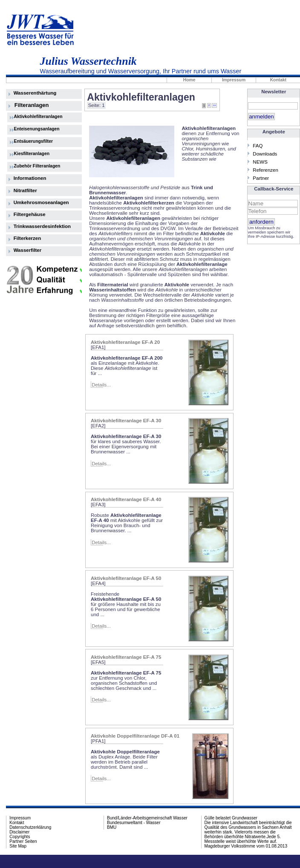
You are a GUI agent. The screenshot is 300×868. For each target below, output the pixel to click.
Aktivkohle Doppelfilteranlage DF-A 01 (135, 736)
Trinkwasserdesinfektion (42, 226)
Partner (261, 178)
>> (215, 105)
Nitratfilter (25, 190)
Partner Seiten (23, 841)
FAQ (258, 146)
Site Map (18, 846)
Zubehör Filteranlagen (37, 166)
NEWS (260, 162)
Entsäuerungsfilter (34, 141)
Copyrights (20, 837)
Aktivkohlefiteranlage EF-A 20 (125, 342)
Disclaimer (19, 832)
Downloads (265, 154)
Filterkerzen (27, 238)
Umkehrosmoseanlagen (41, 202)
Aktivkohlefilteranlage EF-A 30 (126, 421)
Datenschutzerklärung (30, 827)
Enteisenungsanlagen (37, 129)
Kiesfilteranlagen (32, 154)
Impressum (234, 80)
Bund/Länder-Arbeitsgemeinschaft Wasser (147, 818)
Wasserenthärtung (35, 93)
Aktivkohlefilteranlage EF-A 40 (126, 499)
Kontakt (17, 823)
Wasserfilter (28, 250)
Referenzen (265, 170)
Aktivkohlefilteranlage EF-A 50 (126, 578)
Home (189, 80)
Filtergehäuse (30, 214)
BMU (112, 827)
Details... (101, 385)
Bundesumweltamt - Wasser (134, 823)
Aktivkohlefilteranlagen (38, 117)
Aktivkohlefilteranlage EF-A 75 (126, 657)
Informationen (30, 178)
